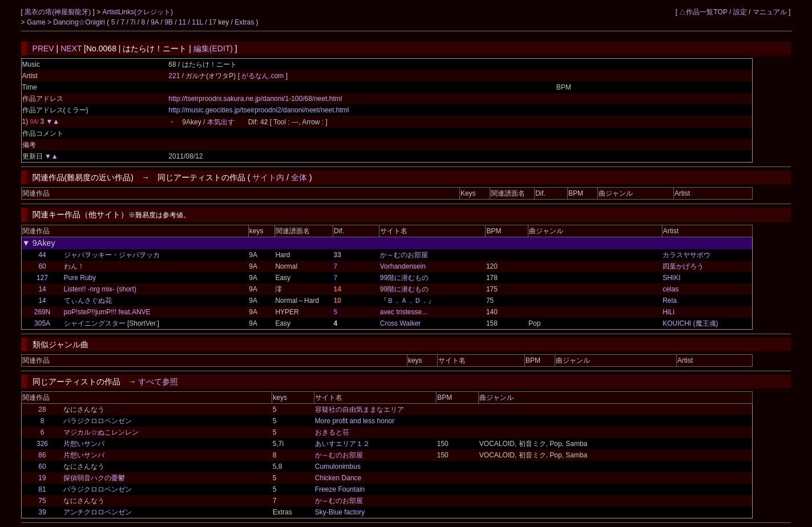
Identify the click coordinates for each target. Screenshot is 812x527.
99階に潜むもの (404, 278)
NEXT (71, 48)
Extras (244, 22)
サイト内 (268, 177)
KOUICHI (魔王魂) (690, 323)
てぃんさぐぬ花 (88, 301)
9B (169, 22)
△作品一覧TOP (703, 12)
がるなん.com (263, 76)
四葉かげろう (683, 266)
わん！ (74, 266)
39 (42, 512)
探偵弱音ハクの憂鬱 (94, 478)
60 (42, 266)
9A (155, 22)
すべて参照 (158, 382)
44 (42, 255)
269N (43, 312)
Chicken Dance (338, 478)
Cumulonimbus (338, 467)
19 (42, 478)
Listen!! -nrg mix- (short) (100, 289)
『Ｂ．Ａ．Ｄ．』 (407, 301)
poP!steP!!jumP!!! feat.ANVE (107, 312)
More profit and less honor (355, 421)
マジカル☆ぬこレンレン (101, 432)
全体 (299, 177)
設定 (740, 12)
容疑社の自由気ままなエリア (359, 410)
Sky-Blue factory (340, 512)
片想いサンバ (84, 444)
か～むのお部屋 (404, 255)
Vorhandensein (403, 266)
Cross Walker (401, 323)
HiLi (668, 312)
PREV (43, 48)
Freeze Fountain (340, 489)
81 (42, 489)
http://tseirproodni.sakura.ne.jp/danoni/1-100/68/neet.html (255, 99)
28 (42, 410)
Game (37, 22)
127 (42, 278)
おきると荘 (332, 432)
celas (670, 289)
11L (197, 22)
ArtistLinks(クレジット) (138, 12)
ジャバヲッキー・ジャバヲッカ (112, 255)
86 (42, 455)
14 (42, 289)
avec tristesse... (404, 312)
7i (133, 22)
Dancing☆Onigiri (80, 22)
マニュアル (770, 12)
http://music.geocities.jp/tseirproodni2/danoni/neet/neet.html (258, 110)
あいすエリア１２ (342, 444)
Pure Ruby (80, 278)
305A (42, 323)
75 (42, 501)
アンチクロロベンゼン (98, 512)
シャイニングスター (95, 323)
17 (213, 22)
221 (174, 76)
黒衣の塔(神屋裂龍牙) (58, 12)
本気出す (221, 122)
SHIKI (671, 278)
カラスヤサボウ (686, 255)
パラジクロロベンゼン (98, 421)
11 (182, 22)
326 (42, 444)
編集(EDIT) (213, 48)
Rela (670, 301)
